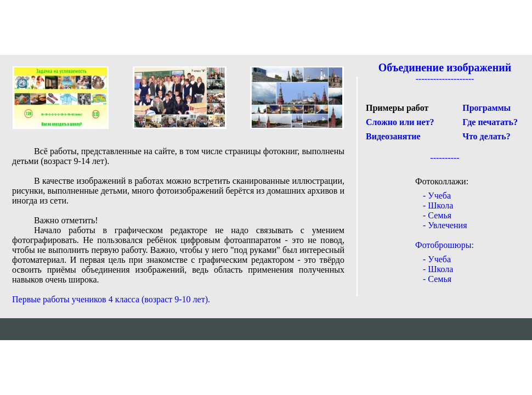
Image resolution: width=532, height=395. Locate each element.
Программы (486, 108)
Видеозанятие (393, 136)
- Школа (438, 205)
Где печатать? (490, 122)
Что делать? (486, 136)
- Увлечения (445, 225)
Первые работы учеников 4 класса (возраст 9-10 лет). (111, 299)
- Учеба (437, 196)
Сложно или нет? (400, 122)
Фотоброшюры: (445, 245)
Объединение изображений (445, 67)
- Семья (437, 215)
